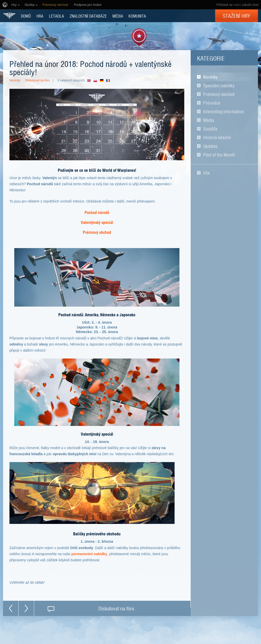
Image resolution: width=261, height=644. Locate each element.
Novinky (210, 77)
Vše (206, 173)
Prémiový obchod (219, 94)
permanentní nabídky (89, 554)
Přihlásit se (225, 5)
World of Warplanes (9, 16)
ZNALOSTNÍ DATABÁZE (88, 16)
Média (209, 120)
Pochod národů (97, 212)
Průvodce (212, 103)
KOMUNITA (137, 16)
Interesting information (224, 111)
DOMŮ (26, 16)
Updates (210, 146)
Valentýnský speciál (97, 222)
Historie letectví (217, 137)
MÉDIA (118, 16)
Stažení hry (237, 16)
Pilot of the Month (219, 155)
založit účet (250, 5)
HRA (40, 16)
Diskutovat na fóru (38, 80)
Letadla (56, 16)
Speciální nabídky (219, 85)
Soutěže (210, 129)
